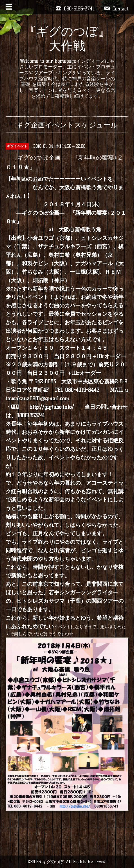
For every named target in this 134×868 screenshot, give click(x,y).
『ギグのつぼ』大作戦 (67, 39)
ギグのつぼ (53, 862)
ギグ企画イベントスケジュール (67, 125)
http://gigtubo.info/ (52, 407)
